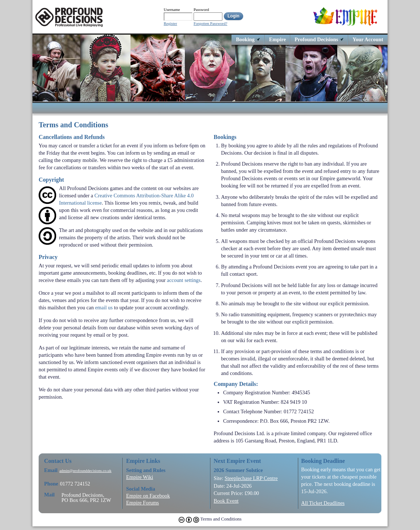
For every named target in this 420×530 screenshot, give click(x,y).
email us (104, 307)
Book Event (226, 501)
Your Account (368, 39)
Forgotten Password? (210, 24)
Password (201, 9)
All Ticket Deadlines (323, 503)
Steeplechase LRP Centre (251, 478)
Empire (277, 39)
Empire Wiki (140, 477)
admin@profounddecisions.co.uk (85, 471)
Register (170, 24)
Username (172, 9)
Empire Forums (143, 503)
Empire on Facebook (148, 496)
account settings (184, 280)
